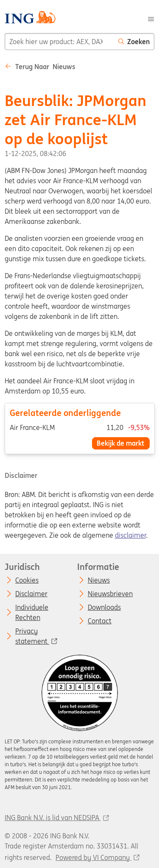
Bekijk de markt (121, 443)
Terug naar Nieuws (40, 67)
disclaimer (130, 535)
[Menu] (151, 18)
